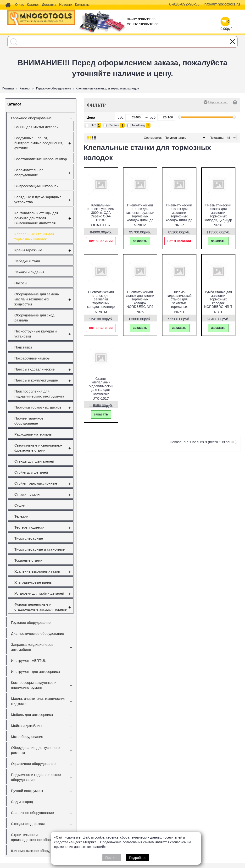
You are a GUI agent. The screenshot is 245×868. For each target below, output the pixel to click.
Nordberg (139, 125)
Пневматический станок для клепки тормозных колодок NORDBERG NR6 (140, 299)
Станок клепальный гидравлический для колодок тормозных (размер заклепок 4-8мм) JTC (101, 390)
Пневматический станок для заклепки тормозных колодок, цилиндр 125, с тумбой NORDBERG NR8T (218, 216)
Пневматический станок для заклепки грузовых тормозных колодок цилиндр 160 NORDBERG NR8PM (140, 216)
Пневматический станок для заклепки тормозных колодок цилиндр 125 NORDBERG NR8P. (179, 216)
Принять (112, 858)
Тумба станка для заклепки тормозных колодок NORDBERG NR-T (218, 299)
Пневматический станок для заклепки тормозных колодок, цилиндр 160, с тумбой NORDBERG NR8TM (101, 305)
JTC (93, 125)
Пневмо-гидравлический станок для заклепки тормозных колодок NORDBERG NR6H (179, 303)
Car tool (114, 125)
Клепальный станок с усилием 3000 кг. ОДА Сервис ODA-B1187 (101, 213)
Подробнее (138, 858)
